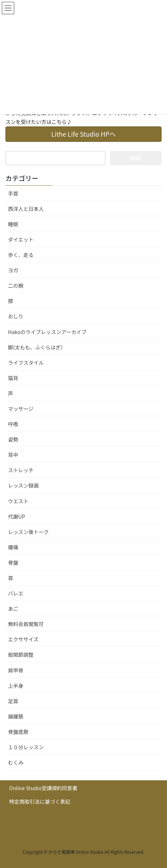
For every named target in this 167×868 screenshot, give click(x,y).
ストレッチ (21, 470)
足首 (13, 701)
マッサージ (21, 409)
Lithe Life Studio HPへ (83, 134)
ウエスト (18, 501)
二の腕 (16, 285)
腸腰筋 (16, 716)
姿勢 (13, 439)
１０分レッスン (26, 747)
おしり (16, 316)
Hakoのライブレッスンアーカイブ (47, 332)
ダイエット (21, 239)
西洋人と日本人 (26, 209)
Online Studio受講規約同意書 (43, 788)
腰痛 (13, 547)
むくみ (16, 762)
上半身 (16, 686)
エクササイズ (23, 639)
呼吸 (13, 424)
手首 (13, 193)
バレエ (16, 593)
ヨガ (13, 270)
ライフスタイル (26, 363)
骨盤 (13, 562)
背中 (13, 455)
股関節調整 (21, 655)
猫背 (13, 378)
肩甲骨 (16, 670)
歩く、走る (21, 255)
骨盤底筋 (18, 732)
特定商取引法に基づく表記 (40, 801)
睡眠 (13, 224)
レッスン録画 (23, 485)
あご (13, 609)
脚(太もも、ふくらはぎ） (37, 347)
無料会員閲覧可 (26, 624)
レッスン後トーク (28, 532)
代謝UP (17, 516)
